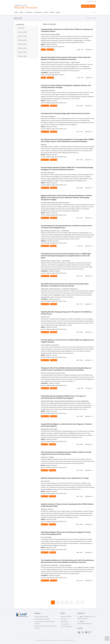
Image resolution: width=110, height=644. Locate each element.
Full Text (43, 50)
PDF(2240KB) (52, 444)
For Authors (28, 12)
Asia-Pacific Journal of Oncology (42, 619)
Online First (21, 28)
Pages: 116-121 (45, 276)
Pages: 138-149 (45, 360)
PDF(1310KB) (52, 524)
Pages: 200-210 (45, 188)
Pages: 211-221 (45, 218)
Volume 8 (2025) (22, 32)
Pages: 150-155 (45, 388)
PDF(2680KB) (54, 360)
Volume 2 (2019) (22, 56)
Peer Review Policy (65, 624)
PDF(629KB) (53, 552)
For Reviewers (38, 12)
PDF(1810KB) (54, 580)
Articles (52, 12)
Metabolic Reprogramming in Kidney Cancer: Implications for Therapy (65, 478)
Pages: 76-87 (44, 496)
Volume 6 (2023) (22, 40)
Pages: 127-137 (45, 332)
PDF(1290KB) (52, 496)
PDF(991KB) (53, 246)
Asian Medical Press (92, 1)
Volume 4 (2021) (22, 48)
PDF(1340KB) (54, 106)
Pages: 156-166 (45, 416)
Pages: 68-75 (44, 470)
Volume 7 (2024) (22, 36)
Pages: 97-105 (45, 552)
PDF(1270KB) (54, 160)
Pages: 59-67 (44, 444)
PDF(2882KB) (54, 388)
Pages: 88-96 (44, 524)
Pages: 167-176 (45, 106)
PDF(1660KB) (54, 416)
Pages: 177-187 (45, 132)
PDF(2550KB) (50, 50)
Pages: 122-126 (45, 304)
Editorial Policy (64, 622)
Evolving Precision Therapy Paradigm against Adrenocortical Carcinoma (65, 113)
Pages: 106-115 (45, 580)
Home (16, 12)
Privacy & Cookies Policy (67, 627)
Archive (46, 12)
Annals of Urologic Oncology (41, 617)
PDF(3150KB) (54, 218)
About (21, 12)
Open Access (64, 619)
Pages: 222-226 (45, 246)
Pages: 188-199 (45, 160)
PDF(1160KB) (54, 188)
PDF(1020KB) (52, 470)
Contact (58, 12)
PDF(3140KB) (54, 304)
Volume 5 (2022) (22, 44)
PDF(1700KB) (54, 276)
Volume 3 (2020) (22, 52)
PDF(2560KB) (54, 332)
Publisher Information (66, 617)
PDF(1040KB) (50, 78)
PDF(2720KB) (54, 132)
